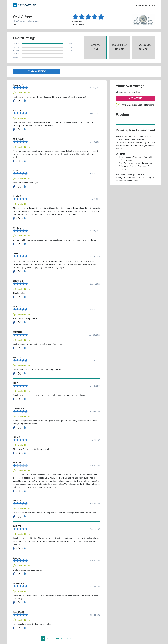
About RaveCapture (145, 5)
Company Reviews (37, 71)
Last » (68, 638)
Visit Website (135, 98)
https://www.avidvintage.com (26, 21)
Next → (59, 638)
